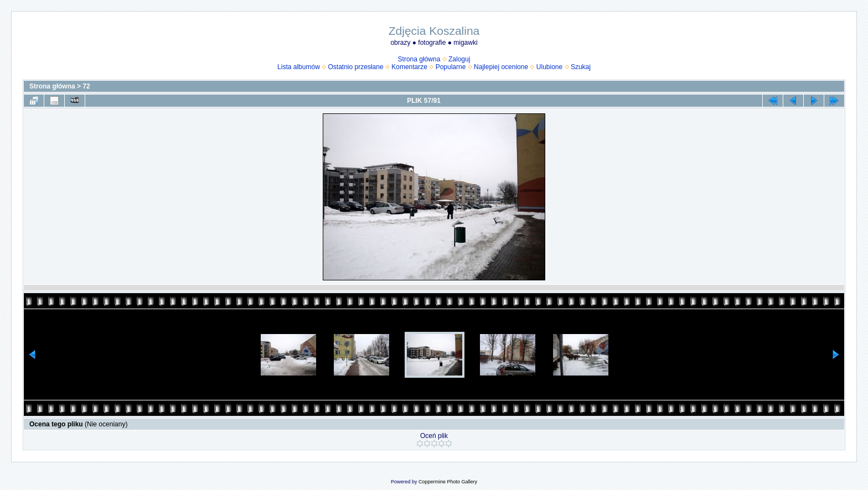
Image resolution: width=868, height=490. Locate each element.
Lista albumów (299, 67)
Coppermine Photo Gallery (448, 482)
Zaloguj (459, 59)
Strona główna (419, 59)
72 (86, 86)
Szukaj (581, 67)
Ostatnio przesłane (356, 67)
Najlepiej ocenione (501, 67)
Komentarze (409, 67)
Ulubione (549, 67)
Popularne (451, 67)
